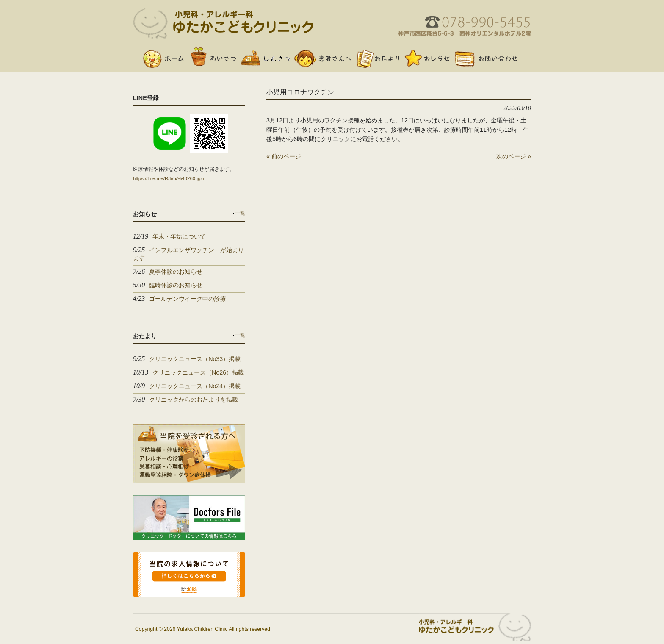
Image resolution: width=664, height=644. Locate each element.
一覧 (240, 213)
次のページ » (514, 156)
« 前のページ (284, 156)
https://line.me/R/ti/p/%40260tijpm (169, 178)
